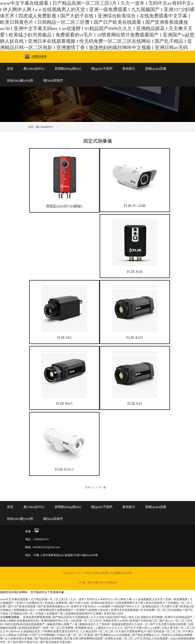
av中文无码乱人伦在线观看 (152, 639)
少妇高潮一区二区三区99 (86, 621)
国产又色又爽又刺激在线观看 (168, 624)
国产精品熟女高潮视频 (49, 639)
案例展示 (129, 69)
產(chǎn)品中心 (34, 69)
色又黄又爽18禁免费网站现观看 (84, 639)
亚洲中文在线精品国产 (179, 617)
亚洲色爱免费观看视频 (37, 617)
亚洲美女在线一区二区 (119, 639)
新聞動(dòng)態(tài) (68, 69)
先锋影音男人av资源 (116, 621)
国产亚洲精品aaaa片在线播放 (113, 635)
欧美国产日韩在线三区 (144, 621)
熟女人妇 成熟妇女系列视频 (146, 617)
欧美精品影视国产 (30, 628)
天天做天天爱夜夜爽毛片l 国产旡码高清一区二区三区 (148, 631)
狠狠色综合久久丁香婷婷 (95, 624)
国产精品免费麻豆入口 (146, 635)
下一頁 (102, 487)
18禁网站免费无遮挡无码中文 (61, 631)
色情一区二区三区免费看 (59, 628)
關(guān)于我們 (102, 69)
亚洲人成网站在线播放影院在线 (20, 621)
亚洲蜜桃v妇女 (85, 628)
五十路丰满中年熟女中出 (23, 642)
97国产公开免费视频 (43, 635)
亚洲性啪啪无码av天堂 (55, 621)
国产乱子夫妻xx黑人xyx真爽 (143, 628)
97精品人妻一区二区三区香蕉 (75, 635)
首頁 (10, 69)
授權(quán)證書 (156, 69)
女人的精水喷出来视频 (19, 639)
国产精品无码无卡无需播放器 (71, 617)
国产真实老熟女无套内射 (56, 642)
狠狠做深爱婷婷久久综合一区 (130, 624)
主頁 (31, 127)
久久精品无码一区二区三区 (97, 631)
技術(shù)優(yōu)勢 (20, 80)
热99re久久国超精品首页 (26, 631)
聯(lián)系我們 (53, 80)
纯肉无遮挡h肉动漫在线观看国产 (25, 624)
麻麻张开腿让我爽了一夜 (63, 624)
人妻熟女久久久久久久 (110, 628)
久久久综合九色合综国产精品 (109, 617)
